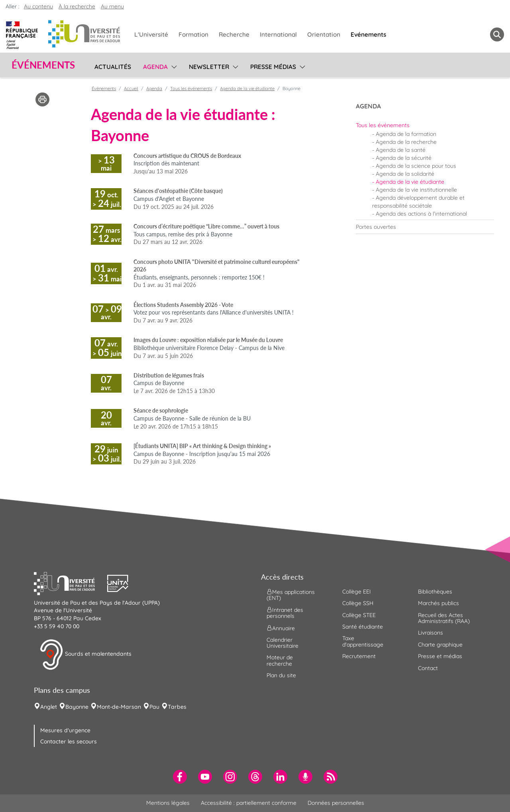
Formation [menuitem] (193, 34)
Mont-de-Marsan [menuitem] (119, 707)
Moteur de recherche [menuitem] (280, 660)
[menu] (173, 66)
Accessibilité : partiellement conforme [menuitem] (249, 803)
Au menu (112, 6)
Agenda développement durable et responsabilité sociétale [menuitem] (418, 202)
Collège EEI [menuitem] (357, 592)
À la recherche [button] (77, 6)
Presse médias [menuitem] (273, 67)
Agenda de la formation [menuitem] (406, 134)
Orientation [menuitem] (324, 34)
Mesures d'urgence (65, 730)
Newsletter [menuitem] (209, 67)
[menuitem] (425, 125)
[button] (71, 582)
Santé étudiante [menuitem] (363, 627)
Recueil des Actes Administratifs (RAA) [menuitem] (444, 618)
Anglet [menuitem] (49, 707)
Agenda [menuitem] (155, 67)
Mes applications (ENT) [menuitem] (291, 595)
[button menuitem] (497, 34)
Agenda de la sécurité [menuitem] (404, 158)
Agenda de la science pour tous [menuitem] (416, 166)
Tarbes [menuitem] (177, 707)
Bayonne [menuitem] (77, 707)
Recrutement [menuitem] (359, 656)
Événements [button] (43, 65)
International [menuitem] (278, 34)
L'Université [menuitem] (151, 34)
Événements (104, 88)
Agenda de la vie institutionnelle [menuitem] (416, 190)
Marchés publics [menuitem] (438, 603)
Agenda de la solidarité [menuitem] (405, 174)
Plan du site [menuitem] (281, 675)
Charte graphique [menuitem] (440, 645)
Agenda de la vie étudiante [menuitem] (410, 182)
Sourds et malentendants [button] (85, 655)
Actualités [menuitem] (113, 67)
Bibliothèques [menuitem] (435, 592)
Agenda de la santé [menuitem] (401, 150)
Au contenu (38, 6)
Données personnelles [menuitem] (336, 803)
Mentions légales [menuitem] (168, 803)
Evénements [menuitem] (368, 34)
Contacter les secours (69, 741)
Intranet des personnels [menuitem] (285, 613)
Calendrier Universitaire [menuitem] (282, 643)
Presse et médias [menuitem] (440, 656)
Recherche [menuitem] (234, 34)
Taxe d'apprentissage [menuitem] (363, 641)
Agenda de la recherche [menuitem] (406, 142)
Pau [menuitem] (154, 707)
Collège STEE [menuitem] (359, 615)
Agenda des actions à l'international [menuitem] (421, 214)
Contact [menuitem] (428, 668)
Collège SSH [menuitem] (358, 603)
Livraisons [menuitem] (431, 633)
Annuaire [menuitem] (281, 628)
